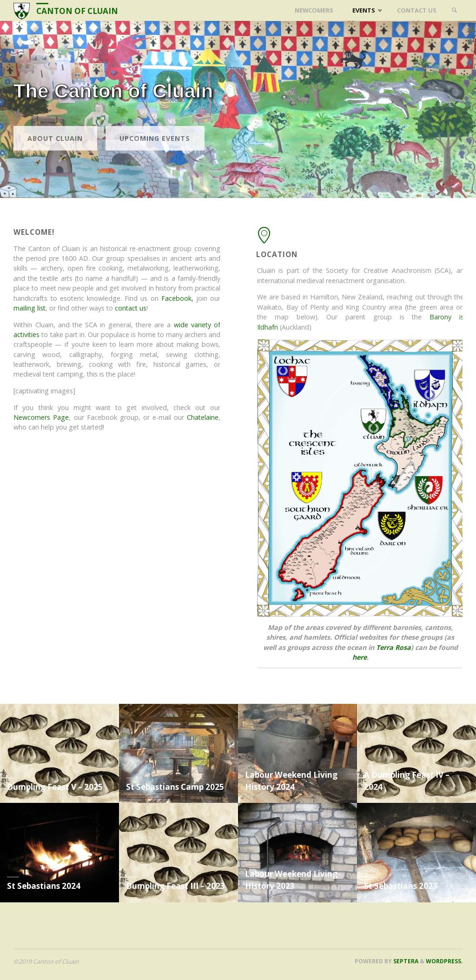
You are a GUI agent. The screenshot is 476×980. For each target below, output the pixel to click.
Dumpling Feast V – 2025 (55, 787)
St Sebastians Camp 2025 (175, 787)
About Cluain (55, 154)
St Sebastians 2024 (44, 886)
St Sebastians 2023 (401, 886)
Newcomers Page (43, 417)
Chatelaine (205, 417)
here (363, 657)
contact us (132, 308)
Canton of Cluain (77, 11)
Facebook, (179, 298)
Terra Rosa (397, 647)
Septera (405, 961)
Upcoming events (155, 154)
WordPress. (444, 961)
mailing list (31, 308)
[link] (454, 10)
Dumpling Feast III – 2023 (175, 886)
